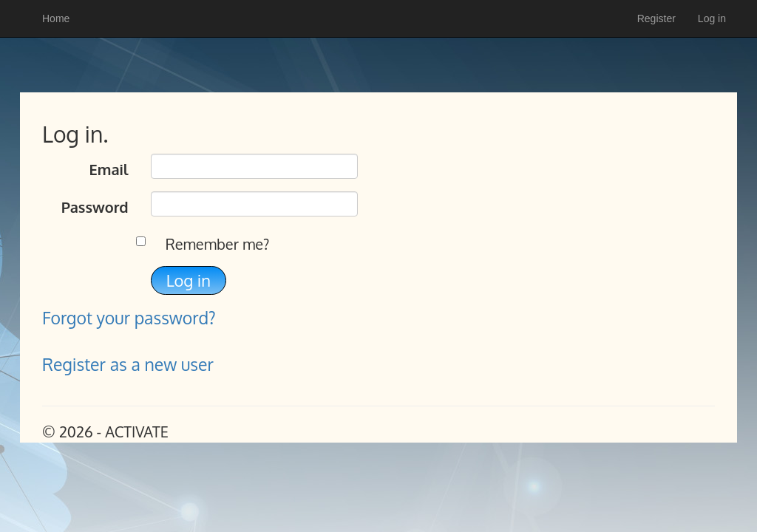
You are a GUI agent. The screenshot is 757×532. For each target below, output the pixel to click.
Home (56, 18)
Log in (712, 18)
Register (656, 18)
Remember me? (218, 244)
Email (108, 169)
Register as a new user (128, 364)
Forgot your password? (129, 317)
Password (95, 207)
